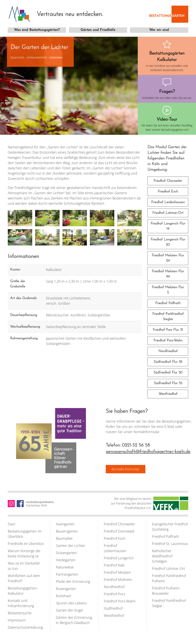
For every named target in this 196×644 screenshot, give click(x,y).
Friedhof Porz (114, 594)
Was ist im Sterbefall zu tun (24, 566)
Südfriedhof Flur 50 (168, 373)
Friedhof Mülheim (118, 580)
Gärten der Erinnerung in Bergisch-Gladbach (74, 620)
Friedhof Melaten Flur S (168, 290)
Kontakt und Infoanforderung (21, 603)
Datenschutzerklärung (25, 627)
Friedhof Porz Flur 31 (168, 330)
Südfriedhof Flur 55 (168, 383)
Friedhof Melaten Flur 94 (168, 274)
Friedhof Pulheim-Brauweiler (166, 591)
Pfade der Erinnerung (73, 581)
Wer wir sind (159, 30)
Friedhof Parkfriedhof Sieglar (168, 317)
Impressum (17, 620)
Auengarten (65, 524)
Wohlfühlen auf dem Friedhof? (24, 578)
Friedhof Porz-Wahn (168, 341)
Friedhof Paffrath (168, 303)
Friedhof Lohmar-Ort (168, 213)
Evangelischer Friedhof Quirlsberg (170, 527)
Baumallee (64, 538)
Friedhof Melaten (117, 572)
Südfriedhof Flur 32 (168, 362)
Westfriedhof (168, 394)
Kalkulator (54, 270)
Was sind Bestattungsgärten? (37, 30)
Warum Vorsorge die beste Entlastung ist (24, 553)
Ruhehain (64, 596)
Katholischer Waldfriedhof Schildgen (162, 556)
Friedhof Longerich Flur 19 (168, 226)
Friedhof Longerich (119, 558)
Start (12, 524)
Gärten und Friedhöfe (98, 30)
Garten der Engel (69, 610)
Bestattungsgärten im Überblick (25, 534)
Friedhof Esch (168, 192)
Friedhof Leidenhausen (168, 202)
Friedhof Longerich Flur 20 (168, 242)
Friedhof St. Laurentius (170, 544)
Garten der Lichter (71, 546)
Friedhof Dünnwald (119, 531)
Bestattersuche (20, 613)
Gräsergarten (66, 553)
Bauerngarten (67, 531)
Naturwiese (65, 567)
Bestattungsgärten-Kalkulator (23, 591)
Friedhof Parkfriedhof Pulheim (169, 578)
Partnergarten (67, 574)
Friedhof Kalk (114, 565)
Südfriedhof (113, 608)
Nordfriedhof (168, 351)
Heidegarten (66, 560)
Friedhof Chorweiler (168, 181)
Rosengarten (66, 589)
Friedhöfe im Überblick (26, 544)
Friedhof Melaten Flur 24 (168, 258)
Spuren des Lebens (71, 603)
